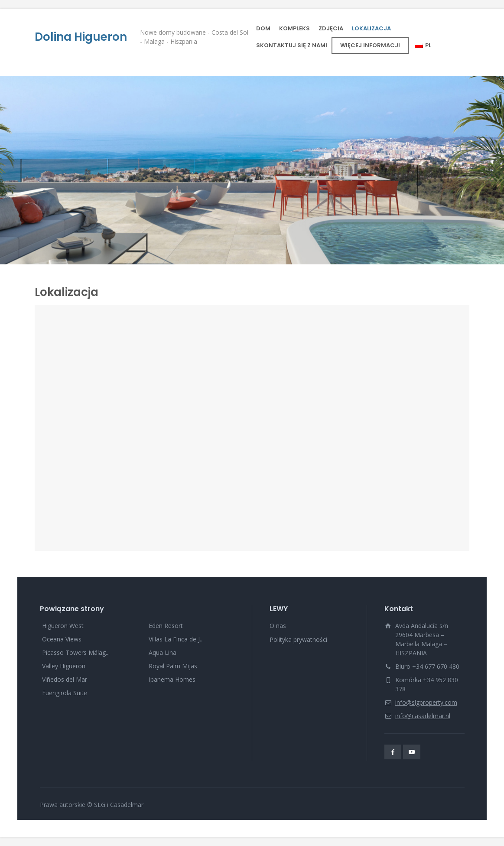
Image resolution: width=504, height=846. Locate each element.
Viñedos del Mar (65, 679)
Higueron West (63, 626)
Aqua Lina (163, 652)
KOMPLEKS (294, 28)
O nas (278, 626)
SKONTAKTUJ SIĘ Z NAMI (292, 45)
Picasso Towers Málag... (76, 652)
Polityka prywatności (298, 639)
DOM (263, 28)
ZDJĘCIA (331, 28)
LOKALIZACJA (371, 28)
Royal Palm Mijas (173, 666)
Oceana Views (62, 639)
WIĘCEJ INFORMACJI (370, 45)
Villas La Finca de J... (176, 639)
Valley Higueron (64, 666)
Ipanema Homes (172, 679)
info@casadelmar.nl (423, 716)
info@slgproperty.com (426, 702)
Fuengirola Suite (65, 693)
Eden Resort (166, 626)
